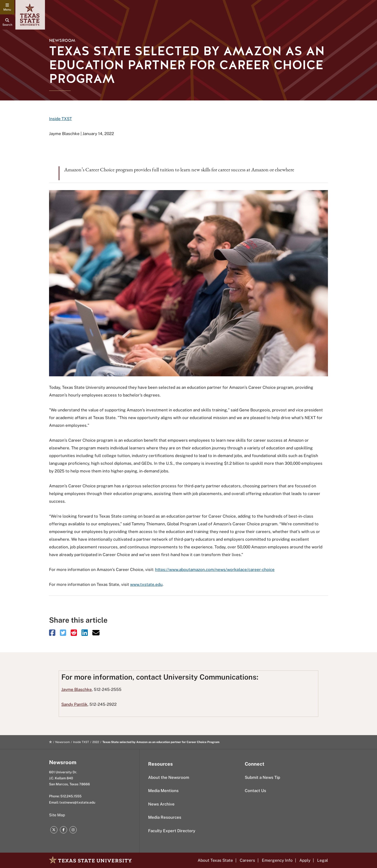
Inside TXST (60, 119)
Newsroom (62, 40)
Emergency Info (277, 860)
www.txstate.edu (146, 584)
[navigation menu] (7, 7)
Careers (247, 860)
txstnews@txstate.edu (77, 802)
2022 (96, 742)
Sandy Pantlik (74, 704)
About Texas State (215, 860)
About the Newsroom (169, 777)
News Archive (161, 804)
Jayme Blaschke (77, 689)
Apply (305, 860)
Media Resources (165, 817)
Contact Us (255, 791)
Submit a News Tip (262, 777)
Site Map (57, 815)
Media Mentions (163, 791)
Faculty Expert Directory (172, 831)
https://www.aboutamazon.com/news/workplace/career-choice (215, 570)
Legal (323, 860)
